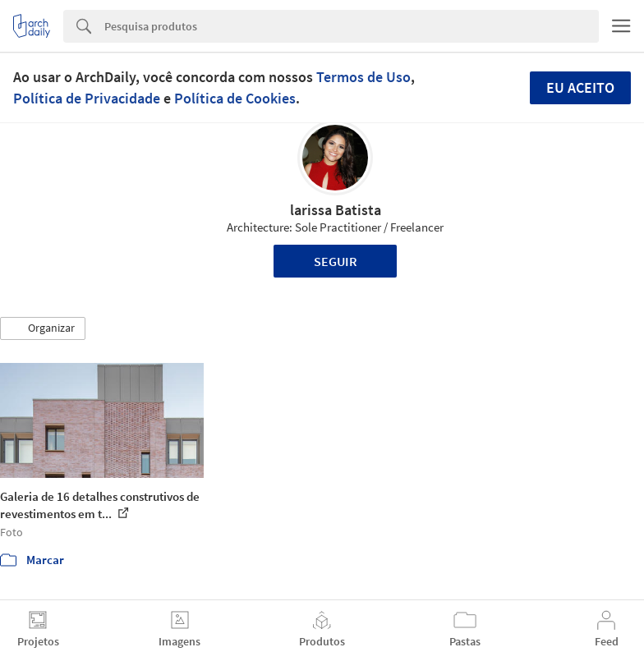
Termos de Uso (363, 77)
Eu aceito (580, 87)
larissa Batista (336, 210)
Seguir (336, 261)
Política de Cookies (235, 98)
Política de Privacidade (87, 98)
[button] (43, 328)
